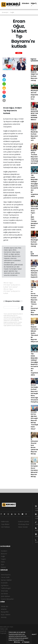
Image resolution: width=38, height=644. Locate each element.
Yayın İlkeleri (5, 524)
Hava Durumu (6, 575)
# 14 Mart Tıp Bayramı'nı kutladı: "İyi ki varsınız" (12, 286)
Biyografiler (5, 612)
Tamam (26, 642)
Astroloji (4, 617)
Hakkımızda (5, 522)
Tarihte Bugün (6, 588)
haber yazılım (5, 639)
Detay (17, 642)
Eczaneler (4, 583)
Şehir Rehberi (5, 596)
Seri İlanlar (4, 594)
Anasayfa (5, 12)
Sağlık (12, 12)
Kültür (3, 562)
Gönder (23, 308)
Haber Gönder (23, 527)
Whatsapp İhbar (24, 524)
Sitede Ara (5, 606)
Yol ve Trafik (5, 577)
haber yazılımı (5, 635)
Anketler (4, 609)
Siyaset (3, 567)
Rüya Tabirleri (6, 615)
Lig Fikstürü (5, 586)
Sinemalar (4, 591)
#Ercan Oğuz (8, 283)
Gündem (26, 3)
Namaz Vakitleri (6, 580)
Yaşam (3, 559)
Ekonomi (4, 554)
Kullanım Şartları (24, 522)
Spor (3, 565)
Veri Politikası (5, 527)
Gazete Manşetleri (7, 599)
